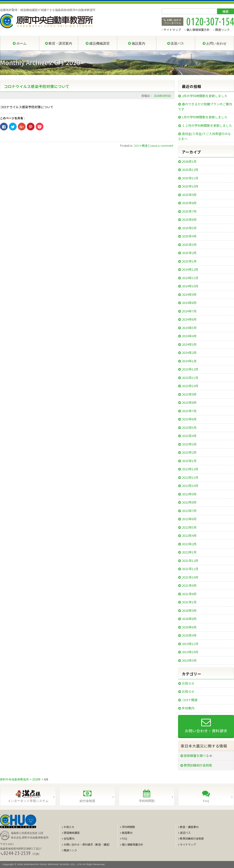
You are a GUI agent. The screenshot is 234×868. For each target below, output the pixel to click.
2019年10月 (190, 652)
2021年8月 (189, 594)
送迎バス (185, 833)
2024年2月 (189, 353)
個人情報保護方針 (198, 30)
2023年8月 (189, 402)
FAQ (206, 801)
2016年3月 (189, 660)
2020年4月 (189, 635)
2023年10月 (190, 386)
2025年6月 (189, 219)
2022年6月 (189, 519)
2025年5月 (189, 228)
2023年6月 (189, 419)
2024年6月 (189, 319)
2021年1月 (189, 602)
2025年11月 (190, 178)
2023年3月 (189, 444)
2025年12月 (190, 170)
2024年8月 (189, 303)
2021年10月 (190, 577)
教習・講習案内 (189, 827)
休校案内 (188, 708)
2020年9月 (189, 610)
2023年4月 (189, 436)
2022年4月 (189, 535)
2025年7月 (189, 211)
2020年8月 (189, 619)
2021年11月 (190, 569)
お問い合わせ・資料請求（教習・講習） (88, 844)
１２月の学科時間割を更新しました (207, 125)
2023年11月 (190, 378)
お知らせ (188, 683)
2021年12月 (190, 561)
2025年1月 (189, 261)
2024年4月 (189, 336)
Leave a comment (162, 145)
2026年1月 (189, 161)
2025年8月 (189, 203)
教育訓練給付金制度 (198, 765)
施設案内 (127, 833)
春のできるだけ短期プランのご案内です (205, 107)
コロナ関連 (140, 145)
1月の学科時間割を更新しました (205, 117)
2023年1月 (189, 461)
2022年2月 (189, 544)
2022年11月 (190, 477)
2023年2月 (189, 452)
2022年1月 (189, 552)
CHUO (18, 821)
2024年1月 (189, 361)
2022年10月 (190, 486)
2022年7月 (189, 511)
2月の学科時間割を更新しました (205, 96)
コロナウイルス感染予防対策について (37, 86)
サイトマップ (172, 30)
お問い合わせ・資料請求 (206, 731)
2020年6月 (189, 627)
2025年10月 (190, 186)
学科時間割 (147, 801)
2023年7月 (189, 411)
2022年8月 (189, 502)
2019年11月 (190, 644)
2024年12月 (190, 269)
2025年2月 (189, 253)
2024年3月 (189, 344)
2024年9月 (189, 294)
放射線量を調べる (196, 756)
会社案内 (69, 838)
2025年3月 (189, 245)
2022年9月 (189, 494)
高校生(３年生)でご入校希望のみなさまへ (204, 136)
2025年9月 (189, 195)
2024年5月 (189, 328)
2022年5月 (189, 527)
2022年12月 (190, 469)
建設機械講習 (72, 833)
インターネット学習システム (28, 801)
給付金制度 (87, 801)
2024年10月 (190, 286)
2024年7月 (189, 311)
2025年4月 (189, 236)
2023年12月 (190, 369)
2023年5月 (189, 427)
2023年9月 (189, 394)
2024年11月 (190, 278)
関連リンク (222, 30)
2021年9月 (189, 585)
